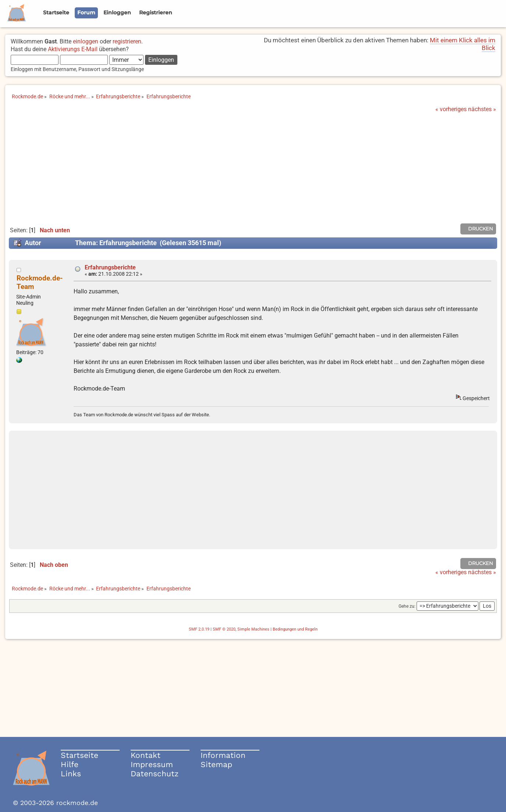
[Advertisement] (253, 168)
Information (223, 755)
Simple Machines (253, 629)
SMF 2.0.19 (199, 629)
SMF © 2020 (224, 629)
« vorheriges (451, 109)
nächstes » (482, 109)
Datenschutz (155, 774)
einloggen (86, 41)
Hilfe (70, 764)
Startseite (79, 755)
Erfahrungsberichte (110, 267)
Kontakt (146, 755)
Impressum (152, 764)
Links (71, 774)
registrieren (127, 41)
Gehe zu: (407, 606)
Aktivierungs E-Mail (73, 49)
